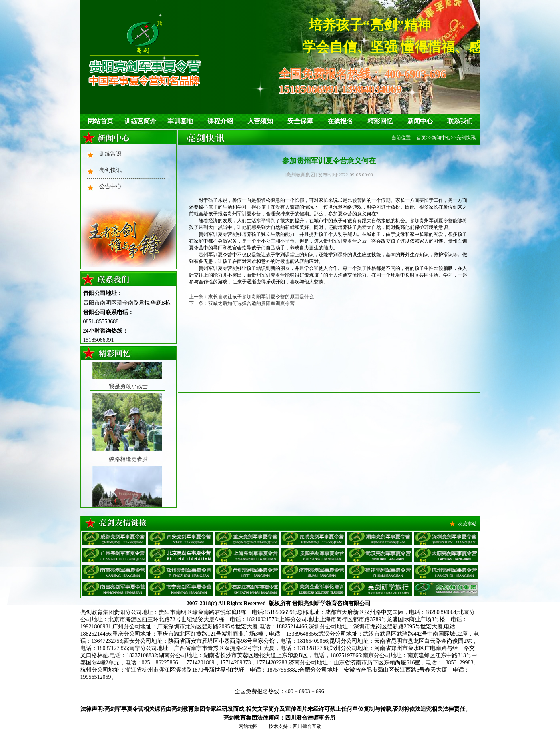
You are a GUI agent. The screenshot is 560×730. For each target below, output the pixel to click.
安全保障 (300, 121)
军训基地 (180, 121)
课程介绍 (220, 121)
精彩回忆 (380, 121)
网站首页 (100, 121)
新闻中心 (420, 121)
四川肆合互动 (307, 726)
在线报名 (340, 121)
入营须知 (260, 121)
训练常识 (110, 154)
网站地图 (248, 726)
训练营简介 (140, 121)
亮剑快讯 (110, 170)
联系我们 (460, 121)
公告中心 (110, 186)
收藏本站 (467, 524)
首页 (421, 138)
